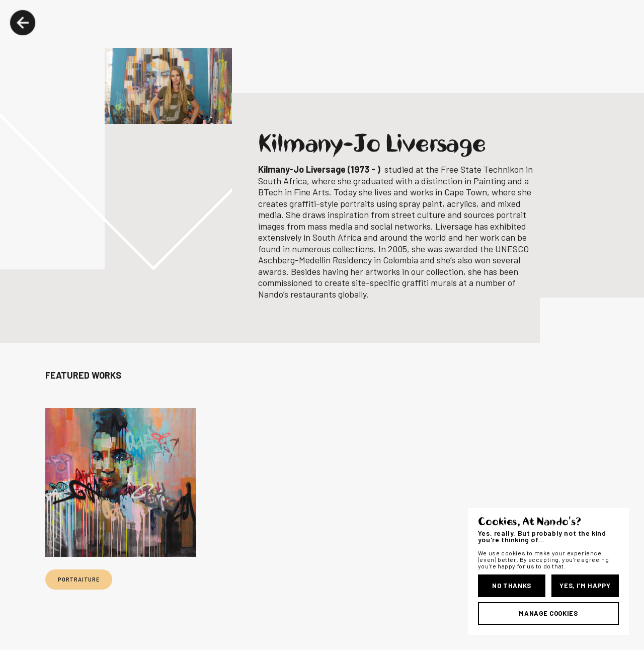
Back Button (23, 23)
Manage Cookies (548, 613)
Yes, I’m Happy (585, 586)
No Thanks (512, 586)
